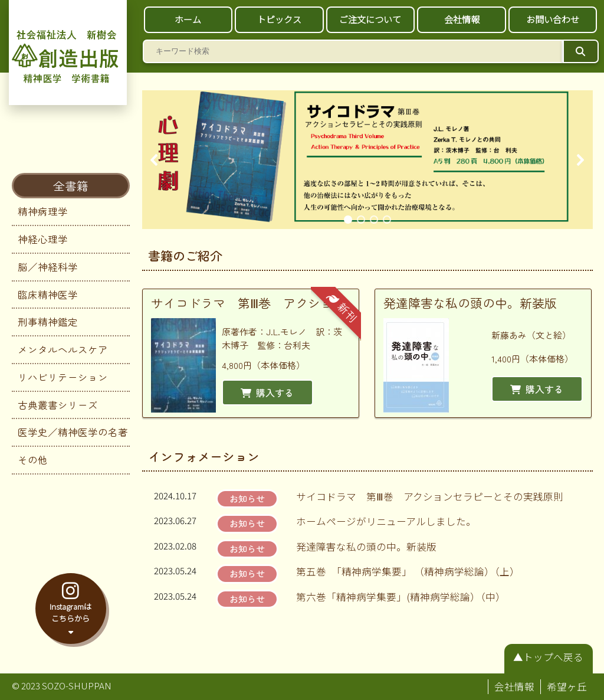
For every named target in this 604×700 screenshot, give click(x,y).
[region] (367, 160)
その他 (33, 460)
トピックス (279, 19)
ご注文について (370, 19)
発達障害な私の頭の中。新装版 (366, 547)
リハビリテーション (63, 377)
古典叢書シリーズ (58, 405)
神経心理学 (43, 239)
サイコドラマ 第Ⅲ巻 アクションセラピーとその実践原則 (430, 496)
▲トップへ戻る (548, 657)
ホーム (188, 19)
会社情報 (462, 19)
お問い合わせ (553, 19)
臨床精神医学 (48, 295)
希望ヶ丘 (567, 686)
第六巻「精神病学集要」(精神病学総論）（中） (401, 597)
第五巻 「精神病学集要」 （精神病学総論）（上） (408, 571)
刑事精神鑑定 (48, 322)
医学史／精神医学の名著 (73, 432)
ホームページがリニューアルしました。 (386, 521)
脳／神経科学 (48, 267)
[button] (155, 160)
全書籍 (71, 186)
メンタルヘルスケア (63, 349)
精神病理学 (43, 211)
